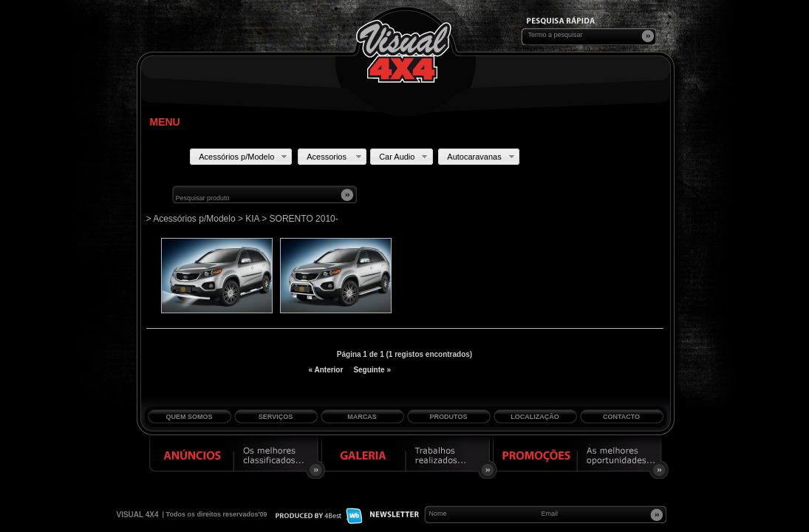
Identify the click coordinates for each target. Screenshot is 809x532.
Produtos (449, 417)
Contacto (621, 417)
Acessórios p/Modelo (244, 157)
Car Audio (404, 157)
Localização (535, 417)
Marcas (362, 417)
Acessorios (335, 157)
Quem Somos (189, 417)
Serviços (276, 417)
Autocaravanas (482, 157)
